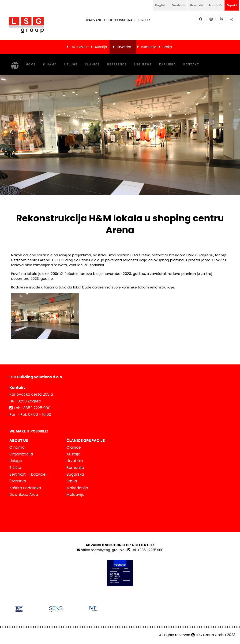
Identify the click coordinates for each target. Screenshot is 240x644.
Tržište (15, 468)
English (156, 5)
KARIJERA (167, 64)
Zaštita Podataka (25, 488)
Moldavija (76, 494)
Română (214, 5)
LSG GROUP (80, 47)
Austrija (101, 47)
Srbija (167, 47)
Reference (117, 64)
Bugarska (75, 474)
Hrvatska (124, 47)
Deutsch (174, 5)
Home (31, 64)
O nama (50, 64)
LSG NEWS (143, 64)
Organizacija (21, 454)
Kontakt (191, 64)
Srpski (231, 5)
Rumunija (149, 47)
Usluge (71, 64)
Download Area (24, 494)
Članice (92, 64)
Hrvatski (194, 5)
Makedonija (77, 488)
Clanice (74, 447)
